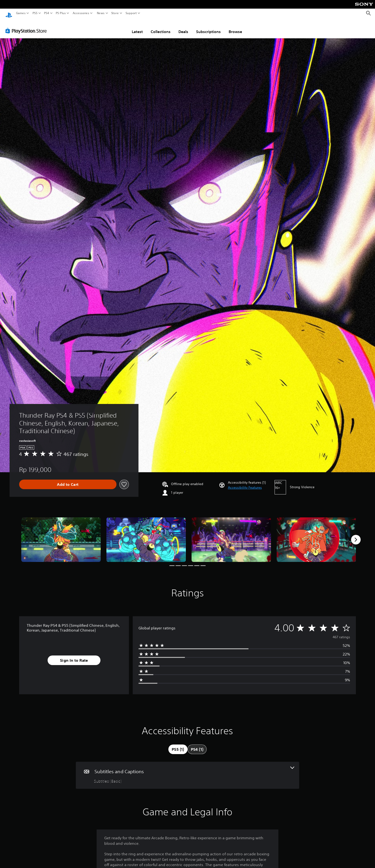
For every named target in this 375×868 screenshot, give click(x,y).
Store (115, 13)
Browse (235, 27)
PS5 (35, 13)
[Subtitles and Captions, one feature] (187, 771)
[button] (245, 483)
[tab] (178, 745)
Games (21, 13)
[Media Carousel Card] (61, 535)
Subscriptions (208, 27)
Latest (137, 27)
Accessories (81, 13)
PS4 (47, 13)
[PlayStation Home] (9, 13)
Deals (183, 27)
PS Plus (61, 13)
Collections (161, 27)
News (101, 13)
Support (131, 13)
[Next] (356, 535)
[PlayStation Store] (27, 26)
